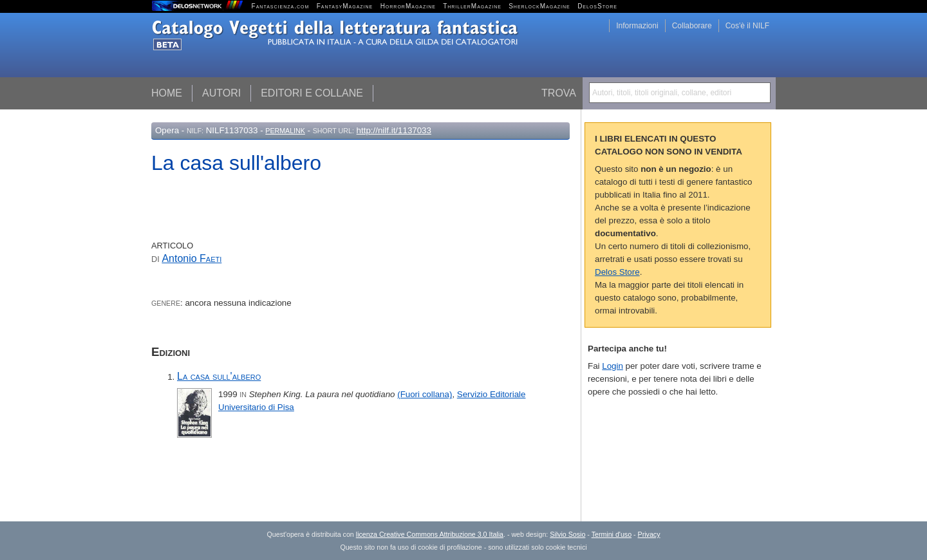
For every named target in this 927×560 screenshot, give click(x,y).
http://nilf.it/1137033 (394, 130)
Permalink (285, 131)
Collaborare (692, 26)
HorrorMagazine (408, 6)
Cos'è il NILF (747, 26)
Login (613, 366)
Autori (221, 93)
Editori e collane (312, 93)
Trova (559, 93)
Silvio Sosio (567, 534)
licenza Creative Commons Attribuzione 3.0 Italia (430, 534)
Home (167, 93)
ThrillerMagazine (472, 6)
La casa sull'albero (219, 376)
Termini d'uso (612, 534)
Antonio (192, 258)
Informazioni (637, 26)
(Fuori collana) (425, 394)
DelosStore (597, 6)
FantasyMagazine (345, 6)
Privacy (649, 534)
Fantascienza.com (281, 6)
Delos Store (617, 272)
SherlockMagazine (539, 6)
